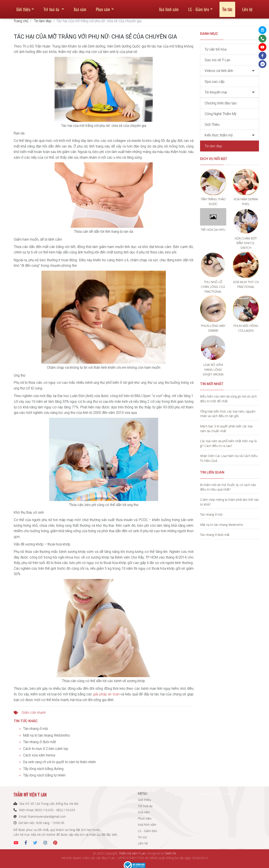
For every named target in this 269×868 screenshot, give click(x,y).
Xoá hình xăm (169, 7)
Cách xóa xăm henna (39, 755)
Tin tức (227, 7)
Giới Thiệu (212, 124)
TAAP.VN (170, 853)
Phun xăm (103, 7)
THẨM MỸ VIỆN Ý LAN (215, 794)
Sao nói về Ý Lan (217, 60)
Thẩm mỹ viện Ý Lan (132, 853)
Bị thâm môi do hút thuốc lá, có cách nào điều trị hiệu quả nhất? (228, 487)
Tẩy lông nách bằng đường (43, 769)
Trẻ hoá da (52, 7)
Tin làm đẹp (43, 21)
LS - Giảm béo (199, 7)
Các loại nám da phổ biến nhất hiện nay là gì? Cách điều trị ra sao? (228, 443)
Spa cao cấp (215, 82)
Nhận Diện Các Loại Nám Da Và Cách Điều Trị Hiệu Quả (229, 458)
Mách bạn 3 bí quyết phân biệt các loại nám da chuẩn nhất (226, 429)
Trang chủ (21, 21)
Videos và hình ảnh (219, 71)
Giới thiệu (23, 7)
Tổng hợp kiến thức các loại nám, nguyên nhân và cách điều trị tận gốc (228, 414)
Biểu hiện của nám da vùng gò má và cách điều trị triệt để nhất (228, 399)
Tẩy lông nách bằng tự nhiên (44, 775)
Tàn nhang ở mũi (35, 729)
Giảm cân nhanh (34, 712)
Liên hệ (247, 7)
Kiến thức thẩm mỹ (219, 135)
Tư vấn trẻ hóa (216, 49)
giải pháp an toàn (106, 694)
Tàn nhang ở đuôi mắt (39, 742)
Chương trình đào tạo (221, 103)
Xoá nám (80, 7)
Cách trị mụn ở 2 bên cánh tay (46, 749)
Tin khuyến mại (216, 92)
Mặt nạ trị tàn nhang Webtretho (47, 735)
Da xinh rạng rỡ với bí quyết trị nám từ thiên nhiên (60, 762)
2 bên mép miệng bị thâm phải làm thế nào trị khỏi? (229, 502)
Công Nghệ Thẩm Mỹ (221, 114)
